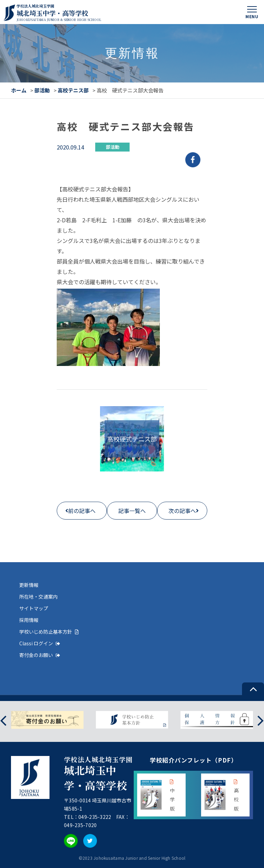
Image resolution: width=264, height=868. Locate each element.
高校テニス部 (73, 90)
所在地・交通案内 (38, 597)
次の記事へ (182, 511)
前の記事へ (82, 511)
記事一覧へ (132, 511)
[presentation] (3, 720)
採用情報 (29, 620)
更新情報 (29, 585)
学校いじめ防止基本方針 (49, 632)
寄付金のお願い (40, 655)
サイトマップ (34, 608)
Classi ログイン (40, 643)
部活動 (42, 90)
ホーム (19, 90)
